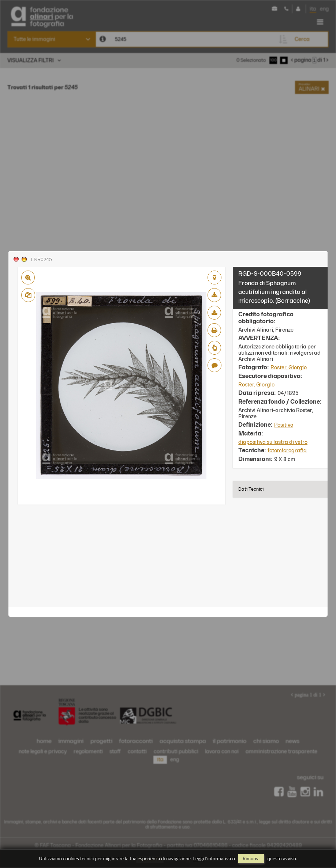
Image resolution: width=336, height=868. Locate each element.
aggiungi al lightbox (214, 278)
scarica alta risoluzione (214, 313)
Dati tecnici (251, 489)
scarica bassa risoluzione (214, 295)
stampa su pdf (214, 330)
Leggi (199, 858)
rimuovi (251, 858)
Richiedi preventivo (214, 348)
